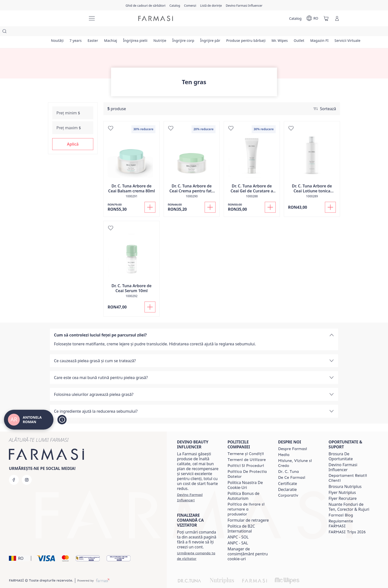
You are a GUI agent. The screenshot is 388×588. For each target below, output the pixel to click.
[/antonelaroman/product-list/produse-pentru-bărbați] (253, 32)
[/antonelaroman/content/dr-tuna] (289, 462)
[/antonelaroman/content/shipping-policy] (248, 499)
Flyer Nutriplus (342, 483)
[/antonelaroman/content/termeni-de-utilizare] (247, 450)
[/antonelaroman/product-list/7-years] (77, 32)
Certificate (288, 474)
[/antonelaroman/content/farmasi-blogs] (341, 505)
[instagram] (27, 470)
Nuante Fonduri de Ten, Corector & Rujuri (349, 497)
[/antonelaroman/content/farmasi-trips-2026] (347, 522)
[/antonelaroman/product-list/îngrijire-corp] (189, 32)
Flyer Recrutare (343, 488)
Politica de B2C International (241, 519)
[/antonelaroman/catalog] (175, 5)
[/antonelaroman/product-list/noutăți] (58, 32)
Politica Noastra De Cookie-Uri (245, 475)
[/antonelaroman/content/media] (284, 445)
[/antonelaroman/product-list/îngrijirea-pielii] (139, 32)
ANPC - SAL (238, 533)
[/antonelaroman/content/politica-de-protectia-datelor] (248, 464)
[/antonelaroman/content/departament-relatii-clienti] (349, 468)
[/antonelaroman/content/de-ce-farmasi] (292, 468)
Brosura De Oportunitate (341, 446)
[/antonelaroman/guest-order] (198, 546)
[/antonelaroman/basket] (326, 18)
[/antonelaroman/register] (190, 5)
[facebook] (14, 470)
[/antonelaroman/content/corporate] (288, 486)
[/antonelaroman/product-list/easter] (95, 32)
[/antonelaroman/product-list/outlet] (308, 32)
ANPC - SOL (238, 527)
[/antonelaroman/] (65, 18)
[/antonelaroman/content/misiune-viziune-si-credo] (299, 453)
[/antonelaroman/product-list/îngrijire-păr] (216, 32)
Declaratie (288, 480)
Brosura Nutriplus (345, 477)
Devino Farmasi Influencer (343, 457)
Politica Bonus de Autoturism (243, 486)
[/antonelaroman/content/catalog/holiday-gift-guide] (145, 5)
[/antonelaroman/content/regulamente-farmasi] (349, 514)
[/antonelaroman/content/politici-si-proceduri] (246, 456)
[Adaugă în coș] (150, 197)
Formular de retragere (248, 510)
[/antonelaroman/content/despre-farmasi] (293, 439)
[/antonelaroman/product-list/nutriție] (165, 32)
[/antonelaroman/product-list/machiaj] (113, 32)
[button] (73, 134)
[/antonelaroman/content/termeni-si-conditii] (246, 444)
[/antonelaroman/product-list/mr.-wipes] (287, 32)
